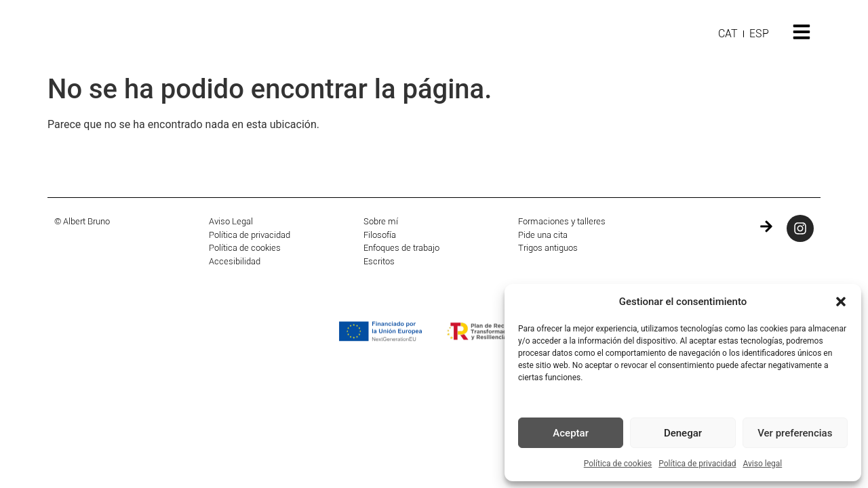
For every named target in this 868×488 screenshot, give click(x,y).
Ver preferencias (795, 433)
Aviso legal (762, 464)
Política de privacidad (697, 464)
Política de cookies (618, 464)
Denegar (683, 433)
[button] (841, 302)
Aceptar (571, 433)
